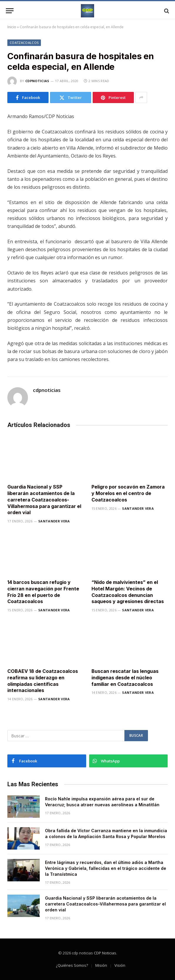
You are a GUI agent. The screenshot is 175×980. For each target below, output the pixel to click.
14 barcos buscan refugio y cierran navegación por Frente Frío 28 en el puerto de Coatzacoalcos (43, 592)
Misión (101, 965)
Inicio (12, 27)
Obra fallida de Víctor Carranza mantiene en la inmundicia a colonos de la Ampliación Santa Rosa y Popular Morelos (106, 834)
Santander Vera (54, 521)
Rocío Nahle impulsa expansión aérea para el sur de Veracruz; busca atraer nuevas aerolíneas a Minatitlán (102, 802)
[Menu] (10, 11)
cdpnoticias (37, 81)
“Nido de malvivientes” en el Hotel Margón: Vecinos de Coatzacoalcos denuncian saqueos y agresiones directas (128, 592)
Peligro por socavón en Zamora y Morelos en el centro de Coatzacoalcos (128, 493)
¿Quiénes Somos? (72, 965)
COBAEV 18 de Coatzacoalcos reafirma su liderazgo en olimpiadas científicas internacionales (43, 681)
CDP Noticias (105, 953)
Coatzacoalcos (24, 43)
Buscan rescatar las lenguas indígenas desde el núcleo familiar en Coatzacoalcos (125, 678)
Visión (120, 965)
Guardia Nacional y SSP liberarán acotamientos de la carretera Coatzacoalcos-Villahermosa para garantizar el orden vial (44, 500)
